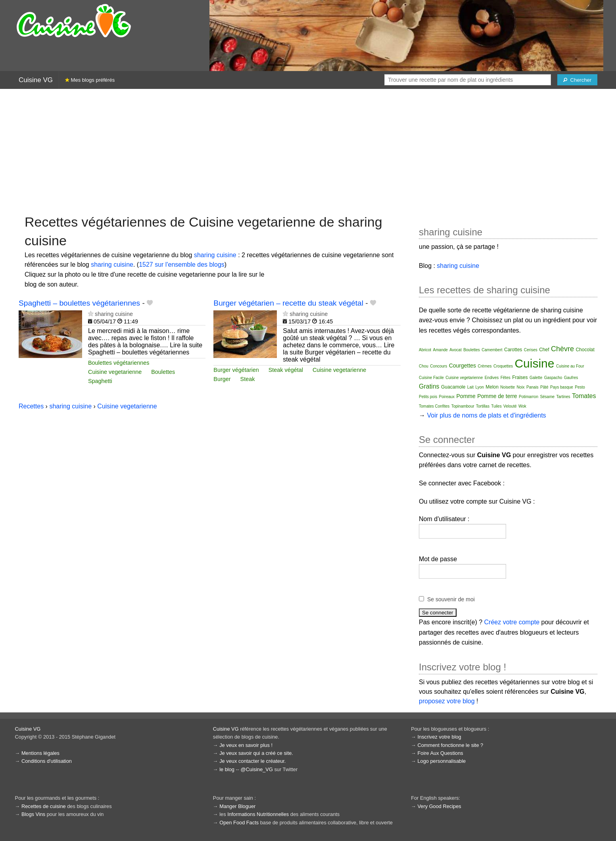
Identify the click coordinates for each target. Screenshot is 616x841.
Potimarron (529, 397)
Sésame (547, 397)
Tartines (563, 397)
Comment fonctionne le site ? (450, 745)
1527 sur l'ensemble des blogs (182, 265)
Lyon (479, 387)
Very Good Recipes (439, 806)
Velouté (510, 406)
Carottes (513, 350)
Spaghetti (100, 381)
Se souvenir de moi (451, 599)
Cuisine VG (36, 80)
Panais (533, 387)
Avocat (455, 350)
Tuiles (496, 406)
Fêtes (506, 378)
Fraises (520, 377)
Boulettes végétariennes (119, 363)
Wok (522, 406)
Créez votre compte (512, 622)
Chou (424, 366)
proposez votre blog (447, 701)
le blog (227, 769)
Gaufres (571, 378)
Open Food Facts (239, 823)
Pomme (466, 396)
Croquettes (503, 366)
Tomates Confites (434, 406)
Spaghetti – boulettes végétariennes (79, 303)
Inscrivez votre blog (439, 737)
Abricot (425, 350)
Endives (492, 378)
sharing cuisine (215, 255)
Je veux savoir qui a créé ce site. (256, 753)
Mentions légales (40, 753)
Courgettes (462, 366)
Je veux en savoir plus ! (246, 745)
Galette (536, 378)
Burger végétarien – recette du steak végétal (288, 303)
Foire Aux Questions (440, 753)
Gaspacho (553, 378)
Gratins (429, 386)
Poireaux (447, 397)
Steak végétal (286, 370)
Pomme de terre (497, 396)
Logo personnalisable (441, 761)
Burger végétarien (236, 370)
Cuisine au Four (570, 366)
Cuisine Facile (431, 378)
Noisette (508, 387)
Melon (492, 387)
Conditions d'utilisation (47, 761)
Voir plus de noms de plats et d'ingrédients (486, 415)
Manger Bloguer (237, 806)
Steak (248, 379)
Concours (438, 366)
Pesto (580, 387)
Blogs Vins (33, 814)
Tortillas (483, 406)
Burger (222, 379)
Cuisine (534, 363)
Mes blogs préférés (90, 80)
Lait (470, 387)
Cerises (531, 350)
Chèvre (562, 349)
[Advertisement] (308, 151)
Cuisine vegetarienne (115, 372)
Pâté (544, 387)
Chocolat (585, 350)
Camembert (492, 350)
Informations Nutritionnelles (258, 814)
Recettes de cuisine (44, 806)
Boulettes (163, 372)
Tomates (584, 396)
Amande (440, 350)
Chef (544, 350)
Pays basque (562, 387)
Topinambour (463, 406)
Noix (521, 387)
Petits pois (428, 397)
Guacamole (453, 387)
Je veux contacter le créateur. (252, 761)
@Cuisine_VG (257, 769)
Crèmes (485, 366)
